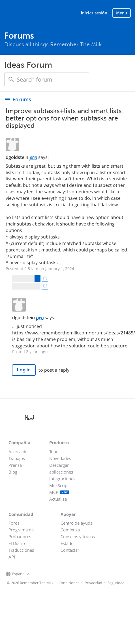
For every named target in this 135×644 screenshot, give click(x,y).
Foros (14, 523)
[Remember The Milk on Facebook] (39, 574)
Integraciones (62, 479)
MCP (59, 492)
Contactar (70, 550)
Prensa (15, 465)
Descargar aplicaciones (61, 468)
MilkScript (59, 485)
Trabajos (17, 458)
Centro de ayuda (77, 523)
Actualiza (58, 499)
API (12, 557)
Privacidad (93, 583)
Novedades (60, 458)
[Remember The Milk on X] (47, 574)
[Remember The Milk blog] (54, 574)
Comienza (70, 530)
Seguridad (116, 583)
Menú (122, 13)
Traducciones (21, 550)
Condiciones (69, 583)
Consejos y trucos (78, 536)
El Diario (17, 543)
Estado (67, 543)
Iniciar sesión (94, 13)
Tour (53, 452)
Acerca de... (20, 452)
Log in (24, 370)
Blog (13, 472)
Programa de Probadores (21, 533)
